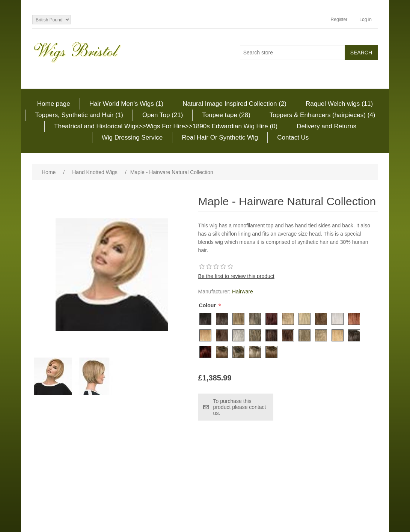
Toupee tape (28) (226, 115)
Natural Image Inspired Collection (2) (234, 104)
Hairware (243, 292)
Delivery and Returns (326, 126)
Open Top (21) (163, 115)
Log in (366, 20)
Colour (208, 305)
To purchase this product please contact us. (240, 407)
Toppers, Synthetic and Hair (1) (79, 115)
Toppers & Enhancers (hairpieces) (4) (323, 115)
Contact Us (293, 138)
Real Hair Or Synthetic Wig (220, 138)
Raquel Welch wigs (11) (339, 104)
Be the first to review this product (236, 276)
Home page (54, 104)
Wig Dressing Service (132, 138)
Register (339, 20)
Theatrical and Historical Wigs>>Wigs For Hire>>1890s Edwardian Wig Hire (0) (166, 126)
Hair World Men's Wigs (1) (127, 104)
